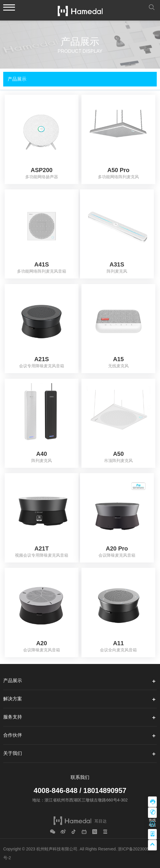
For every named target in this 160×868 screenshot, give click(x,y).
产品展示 (13, 681)
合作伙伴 (13, 735)
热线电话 (152, 813)
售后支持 (152, 823)
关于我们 (13, 753)
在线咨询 (152, 802)
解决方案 (13, 699)
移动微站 (152, 834)
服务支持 (13, 717)
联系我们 (80, 777)
